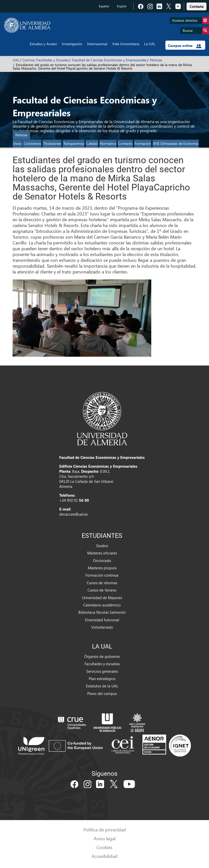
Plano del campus (102, 693)
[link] (197, 6)
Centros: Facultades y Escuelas (46, 60)
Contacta (197, 6)
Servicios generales (102, 671)
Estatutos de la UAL (102, 686)
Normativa (108, 143)
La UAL (150, 44)
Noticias (156, 60)
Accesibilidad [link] (104, 856)
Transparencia (74, 143)
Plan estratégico (102, 679)
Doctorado (102, 561)
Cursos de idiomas (102, 583)
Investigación (72, 44)
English (122, 6)
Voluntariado (102, 627)
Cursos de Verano (102, 590)
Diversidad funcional (102, 620)
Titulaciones (52, 143)
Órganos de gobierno (102, 656)
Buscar (196, 31)
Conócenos (32, 143)
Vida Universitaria (126, 44)
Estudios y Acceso (43, 44)
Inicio (17, 143)
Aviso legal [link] (105, 838)
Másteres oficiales (102, 553)
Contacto (125, 143)
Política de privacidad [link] (105, 830)
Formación (143, 143)
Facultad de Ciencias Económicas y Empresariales (109, 60)
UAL (16, 60)
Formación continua (102, 575)
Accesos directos (191, 21)
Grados (102, 546)
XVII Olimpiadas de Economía (176, 143)
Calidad (92, 143)
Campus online (185, 46)
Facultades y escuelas (102, 664)
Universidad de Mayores (102, 598)
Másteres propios (102, 568)
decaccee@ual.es (73, 514)
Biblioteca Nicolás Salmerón (102, 612)
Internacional (97, 44)
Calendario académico (102, 605)
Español (104, 6)
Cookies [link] (104, 847)
